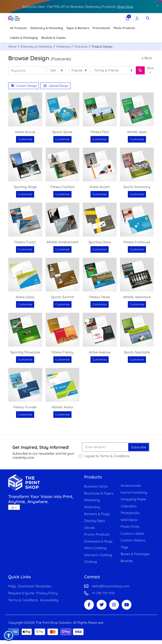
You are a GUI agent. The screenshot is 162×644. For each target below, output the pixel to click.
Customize (25, 139)
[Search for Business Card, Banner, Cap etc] (140, 70)
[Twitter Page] (103, 608)
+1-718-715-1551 (103, 596)
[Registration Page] (137, 18)
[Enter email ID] (105, 447)
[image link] (43, 483)
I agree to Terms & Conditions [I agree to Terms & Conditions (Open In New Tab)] (107, 456)
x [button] (158, 5)
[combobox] (14, 507)
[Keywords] (27, 70)
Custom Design (24, 86)
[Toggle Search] (148, 18)
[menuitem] (18, 28)
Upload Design (56, 86)
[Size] (56, 70)
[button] (9, 635)
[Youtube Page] (129, 608)
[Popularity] (79, 70)
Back (146, 58)
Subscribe (139, 447)
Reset (150, 70)
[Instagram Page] (116, 608)
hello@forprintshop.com (111, 589)
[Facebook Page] (89, 608)
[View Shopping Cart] (127, 18)
